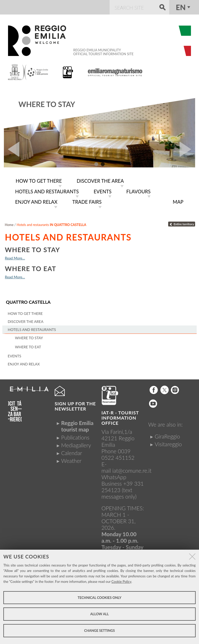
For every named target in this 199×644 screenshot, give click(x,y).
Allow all (99, 614)
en (181, 7)
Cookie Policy (121, 582)
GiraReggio (167, 436)
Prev (12, 149)
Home (9, 225)
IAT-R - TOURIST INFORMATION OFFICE (120, 418)
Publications (75, 437)
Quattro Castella (28, 302)
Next (187, 149)
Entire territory (182, 224)
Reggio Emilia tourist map (77, 426)
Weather (71, 461)
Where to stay (47, 104)
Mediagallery (76, 445)
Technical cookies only (99, 598)
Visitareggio (168, 444)
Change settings (99, 631)
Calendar (72, 453)
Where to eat (31, 268)
